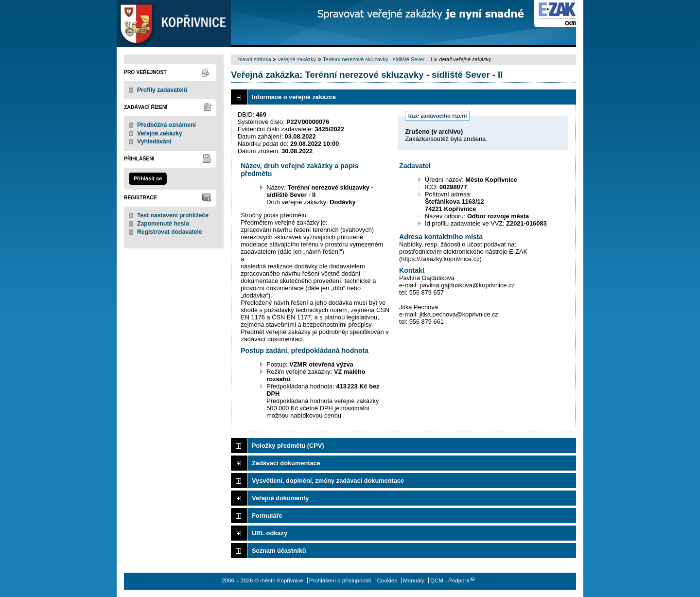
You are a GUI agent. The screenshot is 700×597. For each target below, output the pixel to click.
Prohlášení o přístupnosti (340, 580)
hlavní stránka (255, 59)
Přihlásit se (148, 178)
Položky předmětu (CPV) (288, 446)
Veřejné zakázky (160, 133)
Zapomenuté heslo (163, 224)
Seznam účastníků (279, 551)
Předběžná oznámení (166, 125)
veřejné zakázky (297, 59)
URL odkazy (270, 533)
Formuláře (267, 516)
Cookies (387, 580)
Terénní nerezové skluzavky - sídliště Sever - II (377, 59)
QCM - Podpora (450, 580)
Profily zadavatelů (162, 90)
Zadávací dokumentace (286, 463)
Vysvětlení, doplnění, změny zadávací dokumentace (328, 481)
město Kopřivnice (174, 24)
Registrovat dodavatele (170, 232)
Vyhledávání (154, 141)
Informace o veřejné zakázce (294, 97)
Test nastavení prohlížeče (173, 215)
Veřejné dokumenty (280, 498)
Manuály (414, 580)
